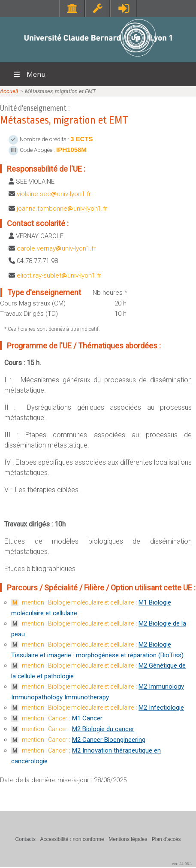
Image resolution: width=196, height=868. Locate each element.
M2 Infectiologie (161, 708)
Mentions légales (128, 839)
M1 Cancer (87, 718)
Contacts (26, 839)
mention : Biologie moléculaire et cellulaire (78, 602)
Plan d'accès (166, 839)
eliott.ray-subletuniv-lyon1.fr (59, 275)
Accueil (9, 91)
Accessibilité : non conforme (72, 839)
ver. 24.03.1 (182, 864)
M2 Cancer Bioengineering (109, 740)
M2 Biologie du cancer (103, 729)
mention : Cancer (45, 718)
